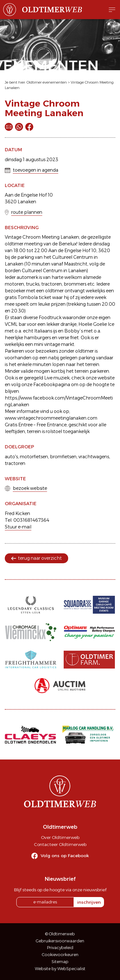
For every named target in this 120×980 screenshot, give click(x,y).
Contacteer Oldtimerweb (60, 844)
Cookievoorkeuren (60, 955)
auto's (11, 457)
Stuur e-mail (18, 527)
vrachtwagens (94, 457)
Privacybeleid (60, 948)
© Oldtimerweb (60, 934)
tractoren (15, 463)
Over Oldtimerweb (60, 837)
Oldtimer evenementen (47, 82)
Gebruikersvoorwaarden (60, 941)
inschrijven (89, 902)
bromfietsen (63, 457)
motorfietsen (34, 457)
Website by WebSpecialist (60, 969)
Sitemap (60, 962)
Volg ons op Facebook (65, 856)
